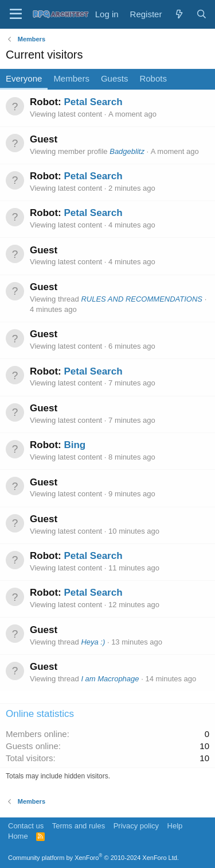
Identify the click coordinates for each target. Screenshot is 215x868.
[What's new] (179, 14)
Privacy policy (136, 826)
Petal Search (93, 102)
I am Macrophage (110, 679)
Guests (115, 78)
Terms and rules (79, 826)
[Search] (202, 14)
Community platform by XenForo (93, 858)
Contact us (26, 826)
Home (18, 836)
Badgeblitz (127, 151)
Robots (153, 78)
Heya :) (93, 642)
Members (71, 78)
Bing (75, 445)
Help (175, 826)
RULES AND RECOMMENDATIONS (142, 299)
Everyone (24, 78)
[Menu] (16, 14)
